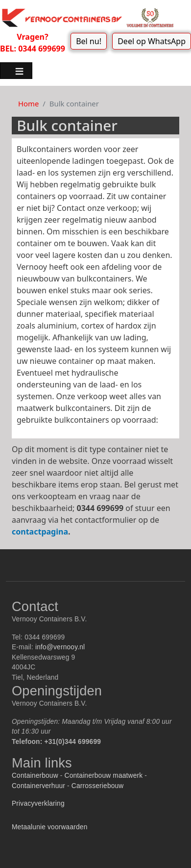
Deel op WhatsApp (152, 41)
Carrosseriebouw (98, 786)
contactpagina (40, 532)
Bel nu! (89, 41)
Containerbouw (35, 776)
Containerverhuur (38, 786)
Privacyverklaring (38, 804)
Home (28, 103)
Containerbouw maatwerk (104, 776)
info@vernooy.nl (60, 647)
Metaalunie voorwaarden (49, 827)
